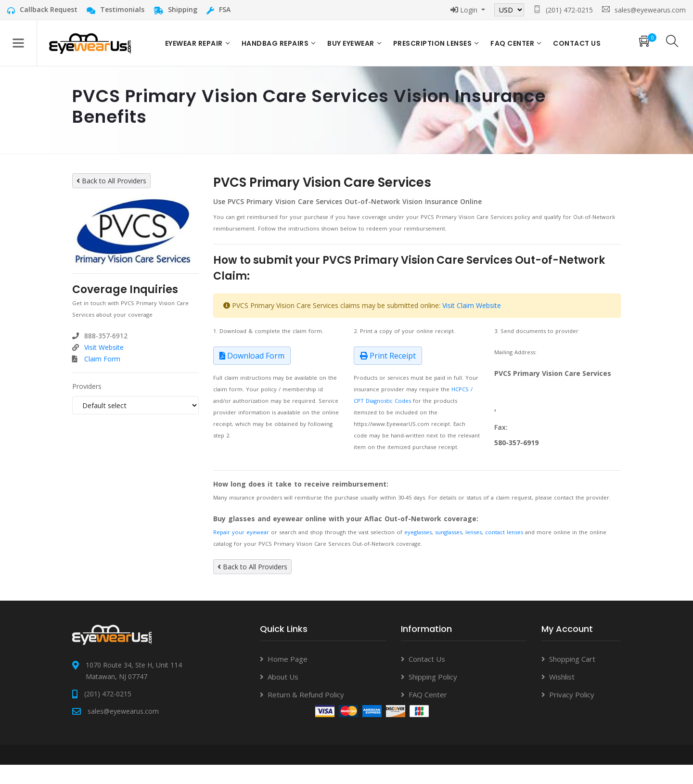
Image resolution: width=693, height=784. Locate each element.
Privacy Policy (572, 694)
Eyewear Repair (194, 43)
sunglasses (449, 532)
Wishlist (562, 677)
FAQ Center (512, 43)
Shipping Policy (433, 677)
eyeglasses (418, 532)
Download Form (252, 356)
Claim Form (102, 359)
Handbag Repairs (275, 43)
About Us (283, 677)
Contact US (577, 43)
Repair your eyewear (241, 532)
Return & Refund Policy (306, 694)
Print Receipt (388, 356)
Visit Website (104, 347)
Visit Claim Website (472, 305)
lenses (474, 532)
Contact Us (427, 659)
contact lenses (504, 532)
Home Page (288, 659)
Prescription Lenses (433, 43)
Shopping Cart (572, 659)
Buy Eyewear (351, 43)
